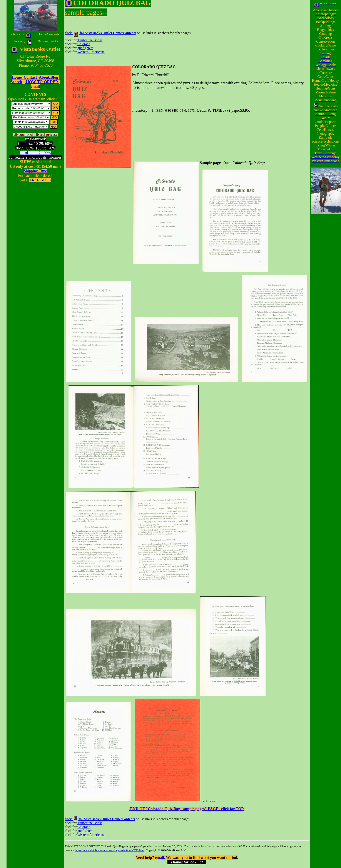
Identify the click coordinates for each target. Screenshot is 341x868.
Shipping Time (35, 171)
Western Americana (91, 52)
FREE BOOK (40, 180)
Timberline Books (90, 40)
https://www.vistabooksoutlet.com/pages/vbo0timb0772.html (110, 850)
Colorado (84, 44)
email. (160, 858)
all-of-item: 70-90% (35, 153)
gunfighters (85, 48)
